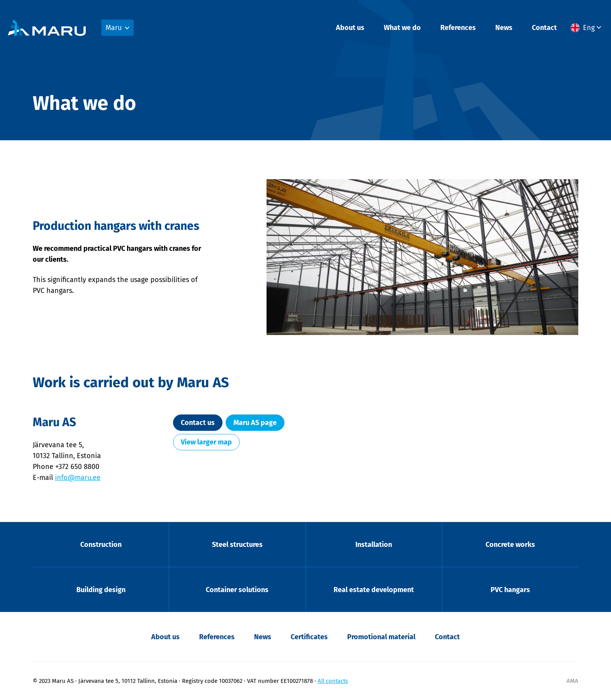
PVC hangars (510, 590)
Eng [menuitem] (589, 28)
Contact (544, 28)
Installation (374, 545)
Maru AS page (255, 423)
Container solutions (237, 590)
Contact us (198, 423)
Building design (101, 590)
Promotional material (381, 637)
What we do (402, 28)
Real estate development (374, 590)
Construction (101, 545)
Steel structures (237, 545)
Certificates (309, 637)
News (504, 28)
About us (350, 28)
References (458, 28)
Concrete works (510, 545)
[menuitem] (587, 28)
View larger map (206, 442)
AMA (572, 681)
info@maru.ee (78, 478)
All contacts (333, 681)
